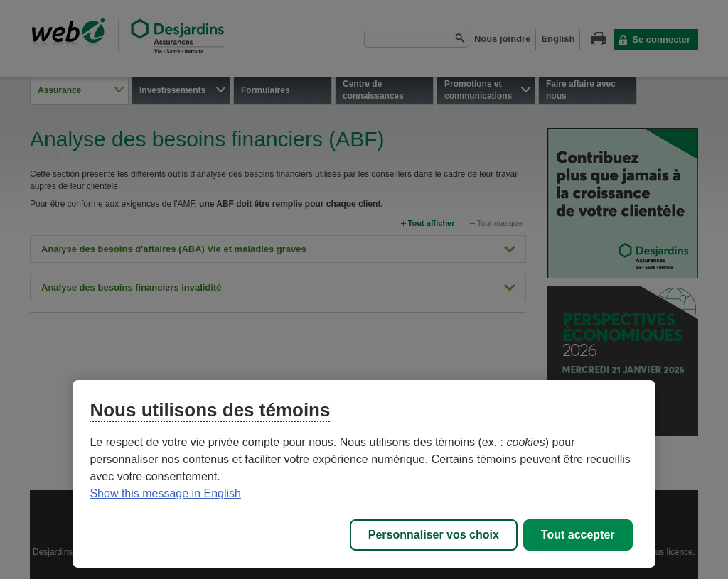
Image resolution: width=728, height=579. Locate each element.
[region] (364, 474)
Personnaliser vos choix (434, 535)
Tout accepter (578, 535)
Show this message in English (165, 493)
